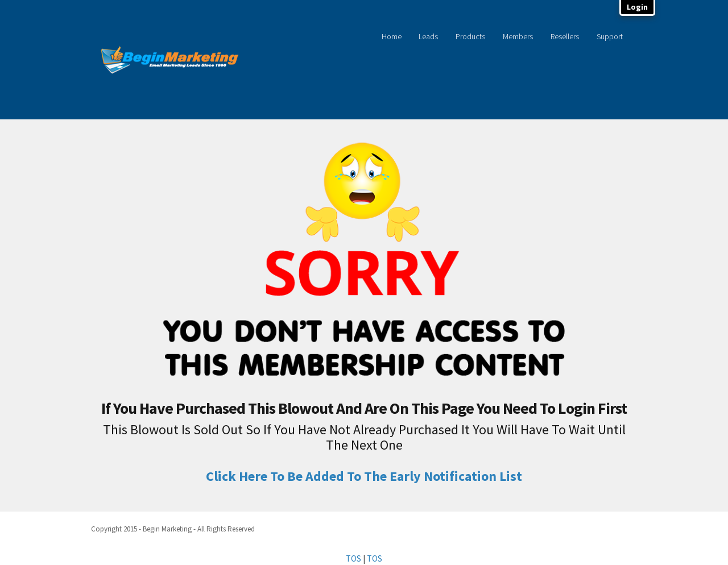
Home (392, 36)
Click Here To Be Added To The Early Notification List (364, 476)
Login (637, 7)
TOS (353, 558)
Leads (428, 36)
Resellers (565, 36)
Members (518, 36)
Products (470, 36)
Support (610, 36)
